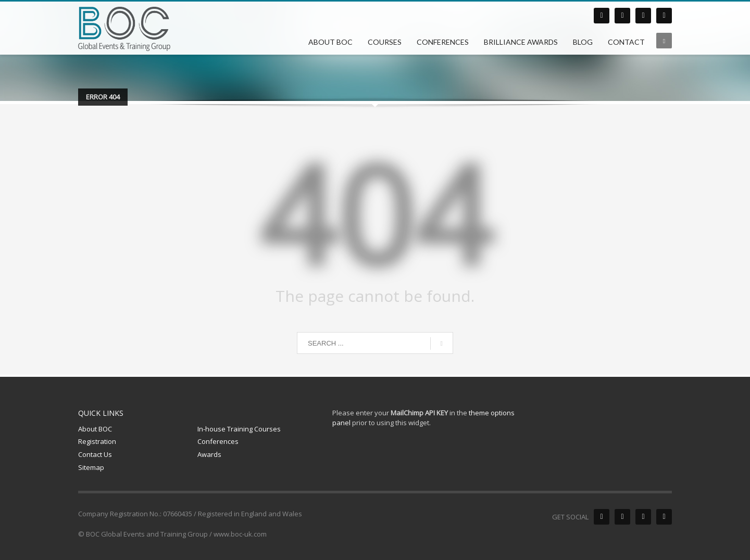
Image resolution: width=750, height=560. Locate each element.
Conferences (218, 441)
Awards (209, 454)
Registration (97, 441)
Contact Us (95, 454)
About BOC (95, 429)
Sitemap (91, 467)
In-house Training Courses (239, 429)
